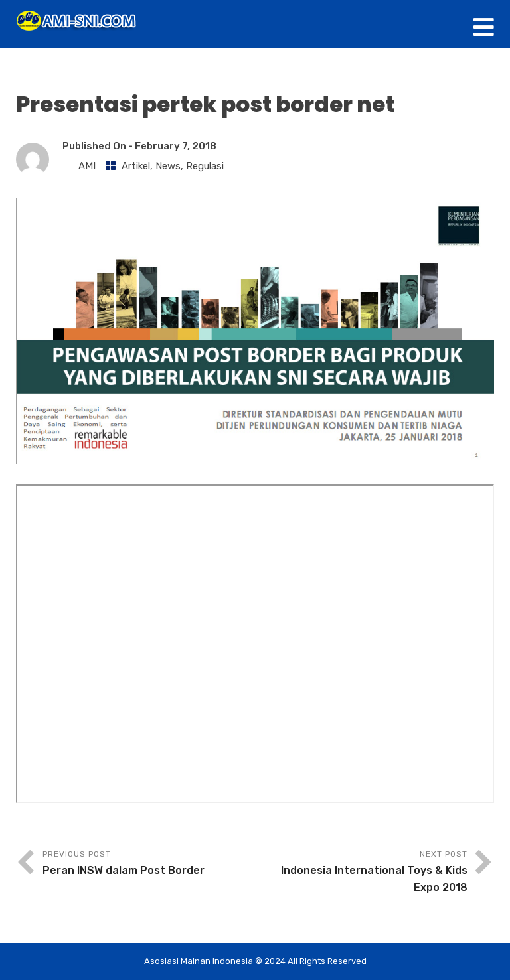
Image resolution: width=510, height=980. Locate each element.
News (168, 166)
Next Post (361, 873)
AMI (87, 166)
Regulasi (205, 166)
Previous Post (149, 864)
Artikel (136, 166)
